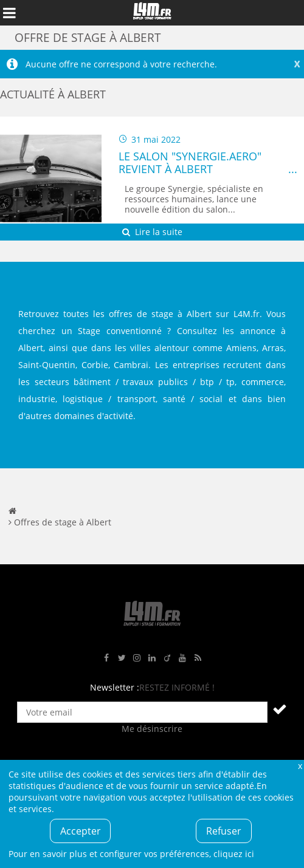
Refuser (224, 831)
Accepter (81, 831)
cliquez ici (234, 854)
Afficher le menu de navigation (9, 13)
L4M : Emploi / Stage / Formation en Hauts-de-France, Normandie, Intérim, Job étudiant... (152, 13)
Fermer (300, 766)
